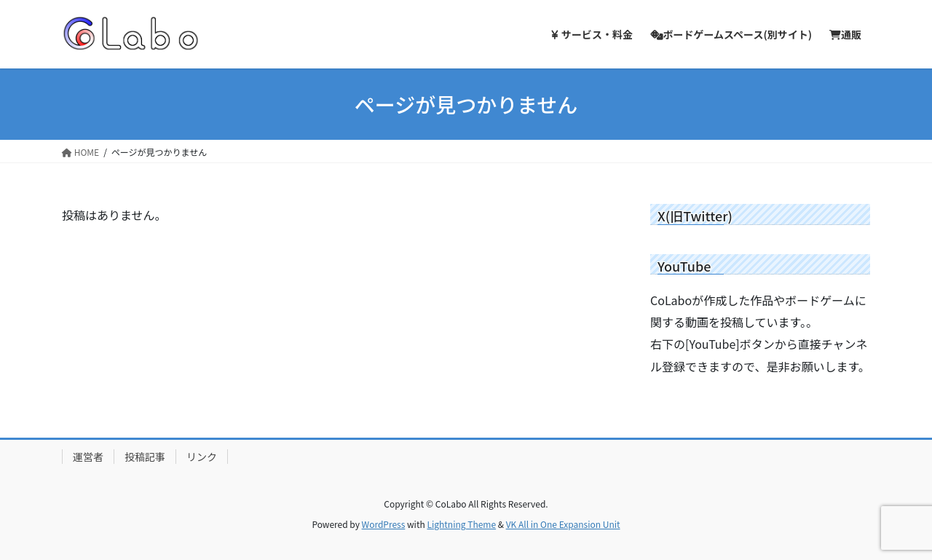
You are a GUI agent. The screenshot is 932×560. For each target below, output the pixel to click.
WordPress (384, 524)
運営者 (88, 457)
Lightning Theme (461, 524)
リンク (202, 457)
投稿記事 (145, 457)
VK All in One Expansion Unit (563, 524)
